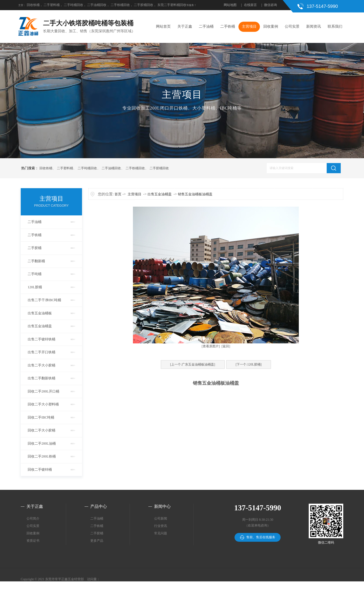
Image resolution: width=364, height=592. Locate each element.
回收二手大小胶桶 (41, 430)
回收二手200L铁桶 (42, 456)
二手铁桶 (228, 26)
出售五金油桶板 (40, 313)
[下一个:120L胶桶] (249, 364)
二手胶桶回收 (144, 5)
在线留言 (250, 5)
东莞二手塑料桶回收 (172, 5)
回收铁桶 (33, 5)
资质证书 (33, 541)
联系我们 (335, 26)
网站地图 (230, 5)
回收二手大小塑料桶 (43, 404)
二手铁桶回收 (120, 5)
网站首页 (163, 26)
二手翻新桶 (36, 261)
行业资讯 (161, 526)
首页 (118, 194)
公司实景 (292, 26)
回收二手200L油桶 (42, 443)
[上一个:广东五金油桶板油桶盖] (193, 364)
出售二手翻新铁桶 (41, 378)
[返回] (226, 346)
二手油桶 (206, 26)
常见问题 (161, 533)
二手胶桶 (35, 248)
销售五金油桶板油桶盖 (195, 194)
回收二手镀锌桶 (40, 470)
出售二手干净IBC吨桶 (44, 300)
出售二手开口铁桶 (41, 352)
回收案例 (271, 26)
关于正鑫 (185, 26)
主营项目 (249, 26)
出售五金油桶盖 (40, 326)
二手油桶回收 (97, 5)
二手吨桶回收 (73, 5)
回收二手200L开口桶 (43, 391)
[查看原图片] (211, 346)
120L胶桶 (35, 287)
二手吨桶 (35, 274)
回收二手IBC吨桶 (41, 417)
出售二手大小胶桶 (41, 365)
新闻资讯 (314, 26)
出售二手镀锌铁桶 (41, 339)
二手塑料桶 (52, 5)
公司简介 (33, 519)
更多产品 (97, 541)
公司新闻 (161, 519)
